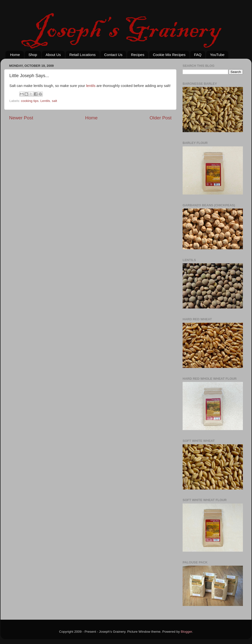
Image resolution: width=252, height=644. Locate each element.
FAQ (198, 55)
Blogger (187, 632)
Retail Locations (83, 55)
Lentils (45, 101)
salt (55, 101)
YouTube (217, 55)
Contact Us (113, 55)
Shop (33, 55)
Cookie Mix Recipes (169, 55)
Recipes (138, 55)
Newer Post (21, 118)
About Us (53, 55)
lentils (91, 86)
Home (15, 55)
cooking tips (30, 101)
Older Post (161, 118)
